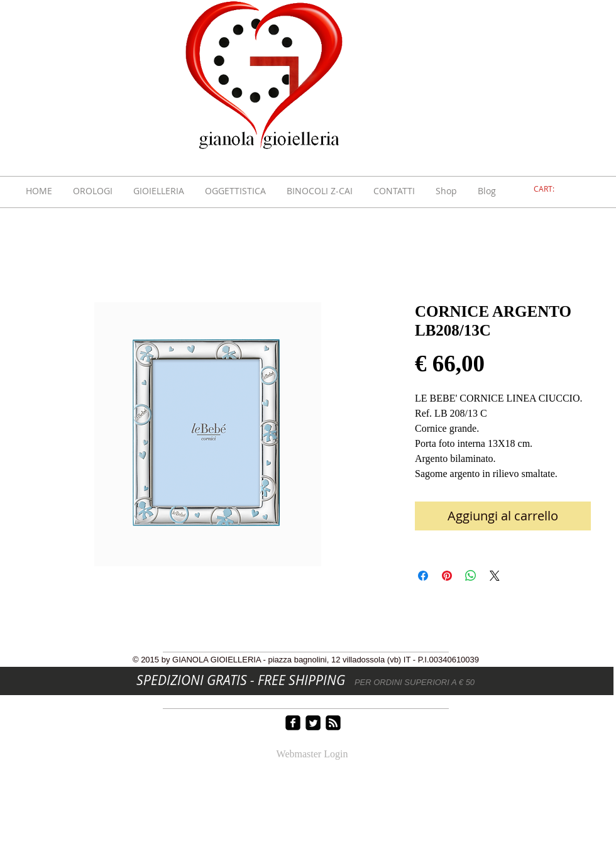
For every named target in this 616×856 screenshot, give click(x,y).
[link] (551, 189)
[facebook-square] (293, 723)
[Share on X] (495, 576)
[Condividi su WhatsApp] (471, 576)
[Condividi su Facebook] (423, 576)
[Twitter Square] (313, 723)
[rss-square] (333, 723)
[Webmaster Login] (312, 755)
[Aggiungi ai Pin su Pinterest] (447, 576)
